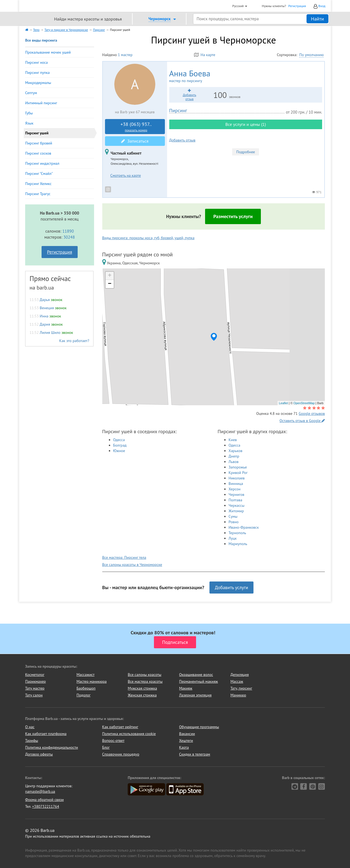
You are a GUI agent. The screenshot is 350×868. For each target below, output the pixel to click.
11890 (68, 231)
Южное (119, 451)
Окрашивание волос (196, 675)
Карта (184, 747)
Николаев (237, 478)
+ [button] (110, 276)
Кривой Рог (238, 473)
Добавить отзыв (182, 140)
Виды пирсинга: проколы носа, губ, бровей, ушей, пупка (148, 238)
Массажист (86, 675)
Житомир (236, 511)
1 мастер (125, 55)
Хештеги (186, 740)
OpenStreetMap (304, 403)
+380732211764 (46, 806)
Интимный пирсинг (41, 103)
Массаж (237, 681)
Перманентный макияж (199, 681)
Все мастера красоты (145, 681)
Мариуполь (238, 544)
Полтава (235, 500)
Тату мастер (35, 688)
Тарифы (32, 740)
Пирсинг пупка (37, 73)
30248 (69, 237)
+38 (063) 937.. (136, 127)
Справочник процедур (121, 754)
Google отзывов (312, 413)
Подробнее (246, 152)
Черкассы (237, 505)
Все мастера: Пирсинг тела (124, 557)
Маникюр (238, 695)
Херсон (235, 489)
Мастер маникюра (92, 681)
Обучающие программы (199, 727)
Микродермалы (38, 83)
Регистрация (297, 6)
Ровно (234, 522)
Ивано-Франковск (244, 527)
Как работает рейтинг (120, 727)
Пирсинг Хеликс (38, 184)
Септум (31, 93)
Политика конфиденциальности (52, 747)
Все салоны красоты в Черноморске (132, 565)
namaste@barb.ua (40, 791)
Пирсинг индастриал (42, 163)
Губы (29, 113)
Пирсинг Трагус (38, 194)
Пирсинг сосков (38, 153)
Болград (120, 445)
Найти (317, 19)
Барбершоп (86, 688)
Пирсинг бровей (39, 143)
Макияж (186, 688)
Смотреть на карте (126, 175)
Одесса (119, 440)
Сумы (233, 516)
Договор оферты (39, 754)
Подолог (84, 695)
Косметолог (35, 675)
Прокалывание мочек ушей (48, 52)
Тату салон (34, 695)
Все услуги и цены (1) (246, 124)
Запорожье (238, 467)
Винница (236, 484)
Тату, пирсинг (241, 688)
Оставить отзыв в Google (302, 421)
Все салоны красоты (145, 675)
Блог (106, 747)
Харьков (236, 451)
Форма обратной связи (44, 800)
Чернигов (237, 494)
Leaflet (283, 403)
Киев (233, 440)
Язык (29, 123)
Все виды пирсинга (41, 40)
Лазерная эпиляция (195, 695)
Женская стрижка (142, 695)
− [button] (110, 284)
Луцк (233, 538)
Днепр (234, 456)
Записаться (135, 141)
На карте (205, 55)
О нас (30, 727)
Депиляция (240, 675)
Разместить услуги (233, 216)
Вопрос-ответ (113, 740)
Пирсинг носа (37, 62)
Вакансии (187, 734)
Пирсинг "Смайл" (39, 173)
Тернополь (237, 533)
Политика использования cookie (129, 734)
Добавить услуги (232, 588)
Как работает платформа (46, 734)
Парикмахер (36, 681)
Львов (234, 462)
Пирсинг (178, 110)
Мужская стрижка (142, 688)
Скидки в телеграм (195, 754)
